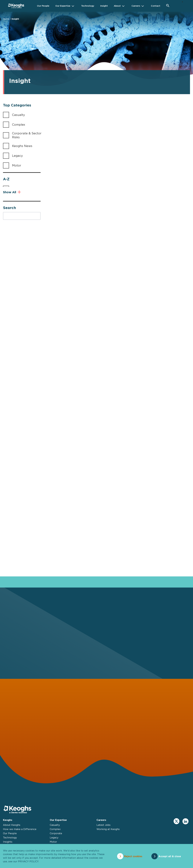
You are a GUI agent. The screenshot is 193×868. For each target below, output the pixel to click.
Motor (17, 165)
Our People (10, 839)
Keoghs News (22, 146)
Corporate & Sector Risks (27, 135)
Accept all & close (171, 856)
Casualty (18, 115)
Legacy (17, 156)
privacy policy (28, 861)
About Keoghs (12, 830)
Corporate (56, 839)
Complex (19, 125)
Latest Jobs (103, 830)
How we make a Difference (20, 835)
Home (6, 19)
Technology (10, 843)
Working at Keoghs (108, 835)
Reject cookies (132, 856)
